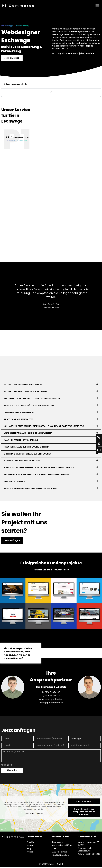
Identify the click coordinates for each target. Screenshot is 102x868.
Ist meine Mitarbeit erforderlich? (22, 461)
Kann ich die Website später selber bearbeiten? (29, 406)
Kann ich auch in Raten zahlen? (21, 440)
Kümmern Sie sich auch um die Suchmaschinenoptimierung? (36, 475)
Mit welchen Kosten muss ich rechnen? (25, 392)
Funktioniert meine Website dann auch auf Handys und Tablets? (39, 468)
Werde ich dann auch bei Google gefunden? (28, 433)
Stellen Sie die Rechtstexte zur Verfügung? (28, 454)
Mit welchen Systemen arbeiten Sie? (23, 385)
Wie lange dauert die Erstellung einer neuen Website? (33, 399)
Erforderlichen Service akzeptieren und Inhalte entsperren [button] (84, 812)
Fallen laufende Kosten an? (19, 413)
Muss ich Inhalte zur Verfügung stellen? (26, 447)
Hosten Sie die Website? (16, 482)
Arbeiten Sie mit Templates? (18, 420)
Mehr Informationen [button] (34, 814)
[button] (51, 385)
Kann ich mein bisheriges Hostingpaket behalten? (31, 489)
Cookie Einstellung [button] (61, 856)
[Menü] (97, 6)
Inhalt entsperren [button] (84, 802)
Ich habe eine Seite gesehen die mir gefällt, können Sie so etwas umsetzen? (44, 426)
